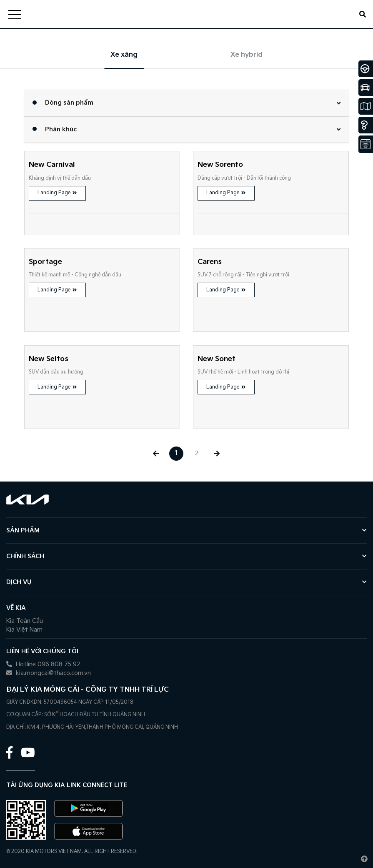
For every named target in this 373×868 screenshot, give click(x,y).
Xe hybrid (247, 55)
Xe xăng (124, 55)
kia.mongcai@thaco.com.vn (49, 673)
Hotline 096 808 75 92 (43, 664)
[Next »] (217, 453)
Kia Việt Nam (24, 630)
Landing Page (57, 193)
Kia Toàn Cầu (25, 621)
